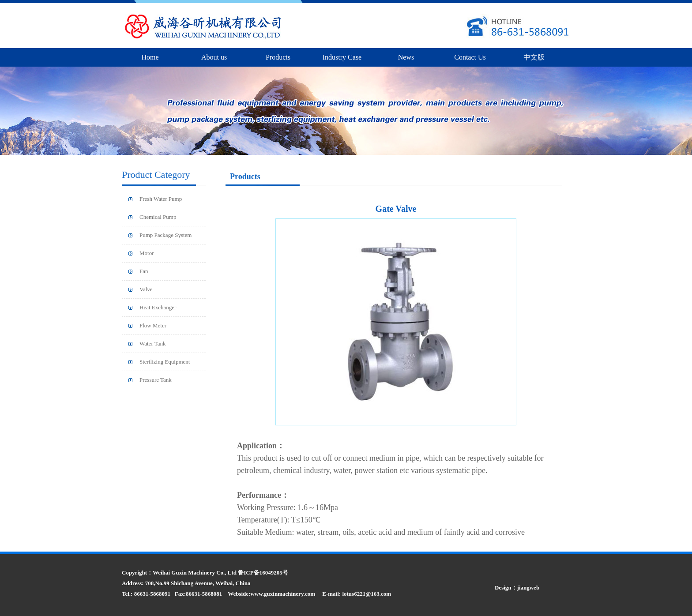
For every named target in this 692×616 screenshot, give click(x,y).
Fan (144, 271)
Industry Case (342, 57)
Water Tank (153, 344)
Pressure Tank (156, 380)
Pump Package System (165, 235)
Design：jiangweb (517, 588)
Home (150, 57)
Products (278, 57)
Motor (147, 253)
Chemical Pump (158, 217)
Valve (146, 289)
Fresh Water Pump (161, 199)
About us (214, 57)
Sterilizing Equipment (165, 362)
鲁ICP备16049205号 (263, 573)
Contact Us (470, 57)
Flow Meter (153, 325)
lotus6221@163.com (367, 594)
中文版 (534, 57)
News (406, 57)
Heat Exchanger (158, 307)
